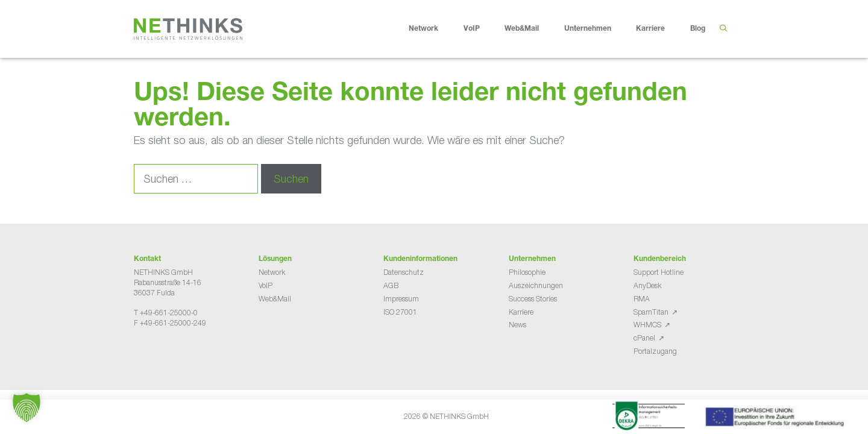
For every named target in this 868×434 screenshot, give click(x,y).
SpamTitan (651, 312)
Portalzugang (655, 351)
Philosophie (527, 272)
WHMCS (647, 325)
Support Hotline (659, 272)
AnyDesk (647, 285)
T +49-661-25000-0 (166, 313)
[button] (27, 407)
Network (433, 29)
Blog (698, 29)
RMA (642, 299)
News (517, 325)
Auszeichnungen (536, 285)
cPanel (644, 338)
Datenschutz (404, 272)
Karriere (660, 29)
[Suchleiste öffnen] (723, 29)
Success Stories (533, 299)
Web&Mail (531, 29)
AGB (391, 285)
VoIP (481, 29)
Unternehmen (597, 29)
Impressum (401, 299)
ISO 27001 (400, 312)
